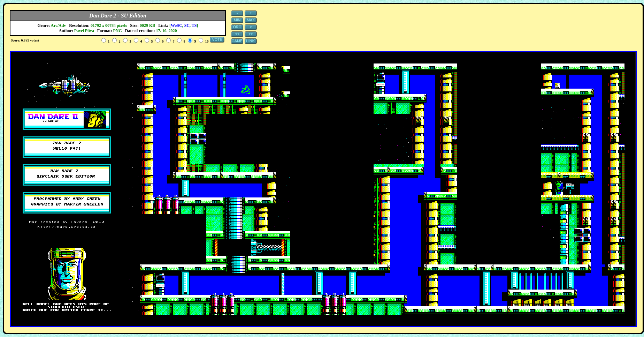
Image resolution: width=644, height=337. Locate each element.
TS (194, 25)
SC (187, 25)
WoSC (177, 25)
